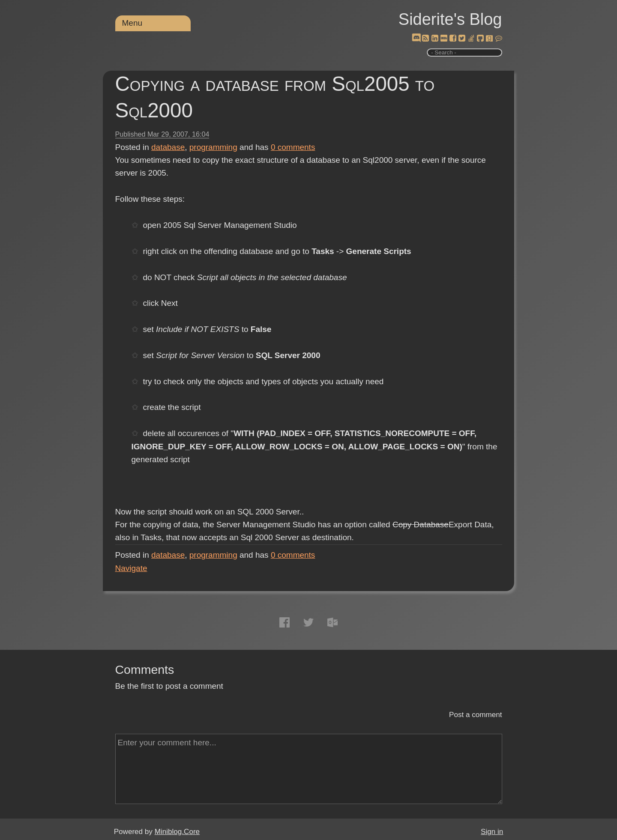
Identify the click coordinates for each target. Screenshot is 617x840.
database (168, 147)
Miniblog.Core (177, 832)
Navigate (131, 568)
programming (213, 147)
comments (293, 147)
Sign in (492, 832)
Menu (132, 23)
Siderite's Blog (450, 19)
